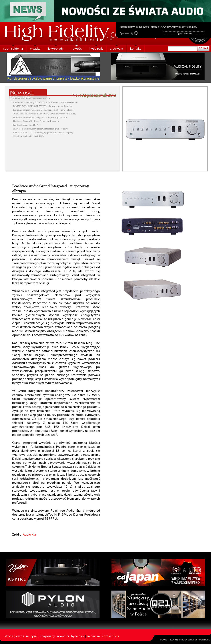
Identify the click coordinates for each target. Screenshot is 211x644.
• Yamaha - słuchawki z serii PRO (28, 136)
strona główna (13, 49)
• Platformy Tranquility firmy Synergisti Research (35, 121)
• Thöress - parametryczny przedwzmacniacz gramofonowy (40, 129)
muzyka (35, 49)
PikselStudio (204, 640)
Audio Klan (30, 535)
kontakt (135, 49)
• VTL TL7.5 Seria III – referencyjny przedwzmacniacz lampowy (43, 133)
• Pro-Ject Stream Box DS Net (26, 125)
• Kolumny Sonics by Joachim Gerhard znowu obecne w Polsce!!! (43, 110)
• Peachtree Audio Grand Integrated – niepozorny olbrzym (39, 117)
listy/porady (56, 49)
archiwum (116, 49)
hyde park (96, 49)
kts (117, 636)
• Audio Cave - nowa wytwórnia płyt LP (31, 99)
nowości (77, 49)
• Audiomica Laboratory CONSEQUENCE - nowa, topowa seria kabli (45, 102)
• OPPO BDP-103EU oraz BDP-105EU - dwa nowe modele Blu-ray (44, 114)
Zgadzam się (128, 33)
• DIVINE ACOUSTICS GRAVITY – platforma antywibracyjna (42, 106)
